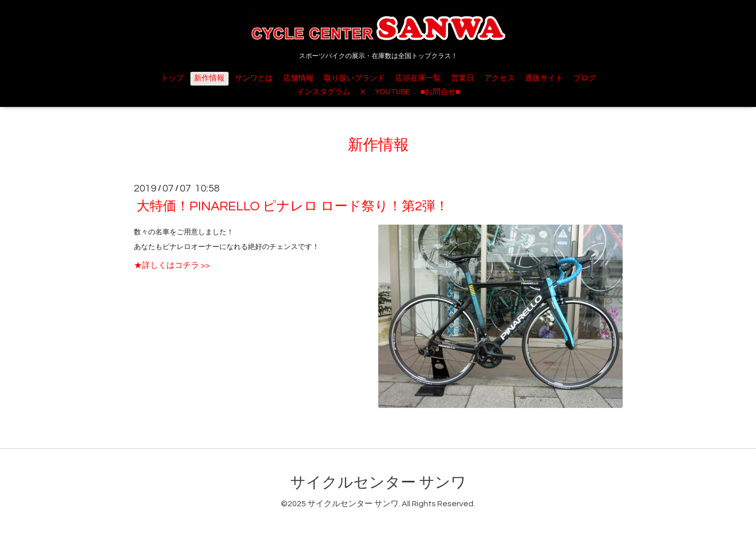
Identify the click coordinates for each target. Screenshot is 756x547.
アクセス (499, 78)
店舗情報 (298, 78)
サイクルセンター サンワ (378, 483)
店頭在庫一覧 (418, 78)
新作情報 (209, 78)
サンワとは (254, 78)
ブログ (585, 78)
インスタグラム (324, 92)
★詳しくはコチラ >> (172, 265)
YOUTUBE (393, 92)
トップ (172, 78)
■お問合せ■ (440, 92)
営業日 (463, 78)
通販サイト (544, 78)
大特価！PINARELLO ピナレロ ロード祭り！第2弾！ (292, 206)
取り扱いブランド (354, 78)
